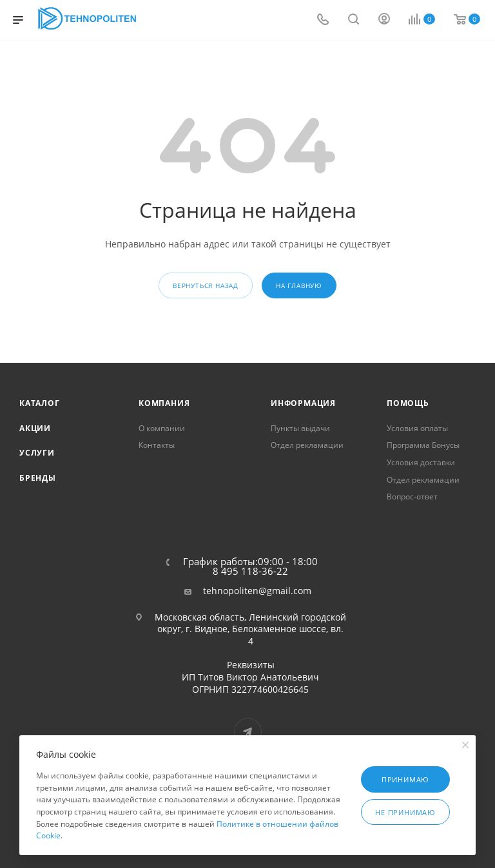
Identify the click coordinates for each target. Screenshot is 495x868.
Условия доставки (421, 462)
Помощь (408, 403)
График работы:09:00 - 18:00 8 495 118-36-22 (250, 566)
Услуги (37, 453)
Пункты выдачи (300, 428)
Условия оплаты (417, 428)
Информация (303, 403)
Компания (164, 403)
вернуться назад (206, 285)
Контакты (157, 445)
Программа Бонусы (423, 445)
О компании (162, 428)
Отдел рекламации (307, 445)
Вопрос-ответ (412, 497)
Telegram (248, 732)
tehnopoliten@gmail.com (257, 591)
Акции (35, 428)
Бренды (38, 478)
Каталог (40, 403)
